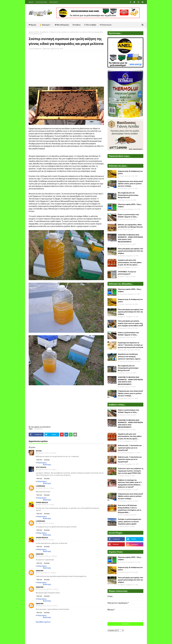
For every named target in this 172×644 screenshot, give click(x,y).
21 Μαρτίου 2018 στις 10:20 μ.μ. (47, 556)
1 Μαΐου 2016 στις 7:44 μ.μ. (46, 488)
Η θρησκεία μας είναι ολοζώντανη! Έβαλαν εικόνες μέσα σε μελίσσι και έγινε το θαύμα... (130, 184)
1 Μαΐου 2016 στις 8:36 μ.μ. (46, 523)
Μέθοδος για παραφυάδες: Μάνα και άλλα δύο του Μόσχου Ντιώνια (130, 226)
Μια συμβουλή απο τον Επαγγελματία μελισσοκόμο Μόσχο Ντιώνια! (128, 195)
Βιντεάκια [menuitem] (77, 25)
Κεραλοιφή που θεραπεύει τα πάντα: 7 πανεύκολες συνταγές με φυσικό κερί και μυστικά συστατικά (130, 345)
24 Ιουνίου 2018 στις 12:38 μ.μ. (47, 573)
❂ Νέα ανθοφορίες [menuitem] (62, 25)
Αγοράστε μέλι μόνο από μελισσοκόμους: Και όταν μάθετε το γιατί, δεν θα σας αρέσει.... (130, 262)
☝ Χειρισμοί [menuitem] (45, 25)
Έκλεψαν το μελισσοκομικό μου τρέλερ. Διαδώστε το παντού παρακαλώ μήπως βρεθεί (129, 522)
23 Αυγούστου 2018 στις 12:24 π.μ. (48, 589)
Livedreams (40, 486)
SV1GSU (39, 451)
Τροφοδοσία (44, 32)
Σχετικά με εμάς (42, 2)
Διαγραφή (47, 460)
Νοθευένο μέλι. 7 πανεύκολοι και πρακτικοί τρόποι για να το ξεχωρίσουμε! (130, 448)
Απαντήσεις (42, 463)
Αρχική (31, 2)
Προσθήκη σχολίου (43, 622)
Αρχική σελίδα (34, 32)
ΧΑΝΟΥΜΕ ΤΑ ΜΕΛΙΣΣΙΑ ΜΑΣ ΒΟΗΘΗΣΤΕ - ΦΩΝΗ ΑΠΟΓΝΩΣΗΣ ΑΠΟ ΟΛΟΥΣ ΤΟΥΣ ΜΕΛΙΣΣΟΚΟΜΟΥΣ (130, 238)
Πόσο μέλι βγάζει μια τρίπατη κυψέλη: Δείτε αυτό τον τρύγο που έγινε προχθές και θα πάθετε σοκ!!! (130, 323)
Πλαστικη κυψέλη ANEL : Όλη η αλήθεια (129, 206)
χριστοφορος (41, 467)
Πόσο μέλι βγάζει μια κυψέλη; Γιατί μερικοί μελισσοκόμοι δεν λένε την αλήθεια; (130, 251)
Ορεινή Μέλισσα (36, 49)
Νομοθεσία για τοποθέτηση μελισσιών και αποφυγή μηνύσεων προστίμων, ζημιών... (130, 356)
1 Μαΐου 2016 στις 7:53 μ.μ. (46, 505)
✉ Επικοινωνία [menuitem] (106, 25)
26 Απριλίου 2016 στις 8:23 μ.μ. (47, 469)
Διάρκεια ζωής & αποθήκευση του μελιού (130, 172)
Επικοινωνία (54, 2)
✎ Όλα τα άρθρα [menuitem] (90, 25)
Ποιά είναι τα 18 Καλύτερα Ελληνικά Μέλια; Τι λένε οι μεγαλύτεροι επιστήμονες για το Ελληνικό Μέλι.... (130, 509)
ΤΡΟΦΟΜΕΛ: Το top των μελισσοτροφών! (127, 273)
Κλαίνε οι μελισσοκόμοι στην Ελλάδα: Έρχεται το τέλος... (128, 216)
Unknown (40, 554)
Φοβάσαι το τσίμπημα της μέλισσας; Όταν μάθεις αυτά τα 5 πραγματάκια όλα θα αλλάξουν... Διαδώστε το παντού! (130, 484)
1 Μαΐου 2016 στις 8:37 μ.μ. (46, 540)
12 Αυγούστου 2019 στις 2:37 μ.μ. (48, 606)
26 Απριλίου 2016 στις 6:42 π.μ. (47, 453)
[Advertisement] (66, 70)
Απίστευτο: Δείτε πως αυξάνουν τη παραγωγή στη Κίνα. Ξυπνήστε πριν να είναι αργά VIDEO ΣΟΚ (131, 471)
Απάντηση (39, 460)
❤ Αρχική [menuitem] (32, 25)
